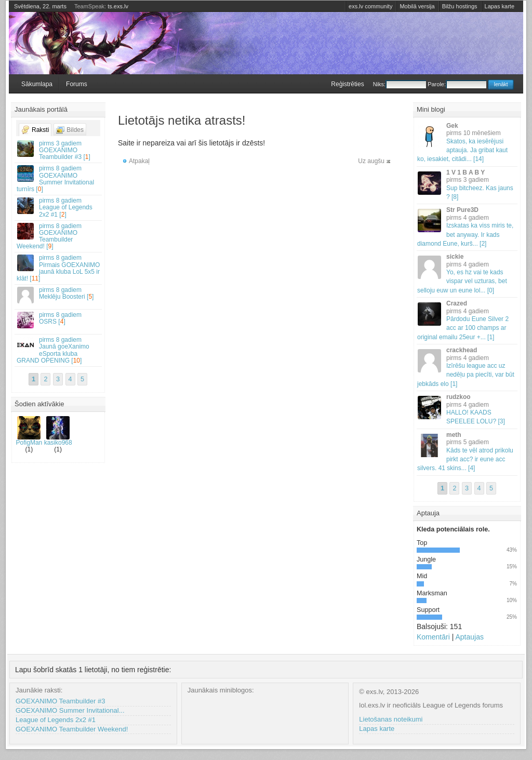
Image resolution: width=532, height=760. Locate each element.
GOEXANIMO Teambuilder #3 (60, 701)
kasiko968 (58, 431)
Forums (77, 84)
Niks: (400, 84)
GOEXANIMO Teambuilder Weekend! (72, 729)
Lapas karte (500, 6)
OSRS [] (59, 320)
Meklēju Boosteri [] (59, 295)
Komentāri (433, 637)
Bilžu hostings (460, 6)
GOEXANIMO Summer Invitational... (70, 710)
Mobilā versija (417, 6)
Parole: (457, 84)
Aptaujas (469, 637)
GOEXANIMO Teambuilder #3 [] (59, 150)
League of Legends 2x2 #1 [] (59, 207)
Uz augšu (371, 161)
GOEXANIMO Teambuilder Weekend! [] (59, 236)
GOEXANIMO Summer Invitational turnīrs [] (59, 179)
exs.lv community (370, 6)
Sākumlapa (37, 84)
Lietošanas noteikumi (391, 719)
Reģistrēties (347, 84)
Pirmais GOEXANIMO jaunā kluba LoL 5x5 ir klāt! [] (59, 268)
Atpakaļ (139, 161)
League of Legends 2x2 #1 (56, 720)
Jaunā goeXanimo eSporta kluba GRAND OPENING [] (59, 350)
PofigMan (29, 431)
